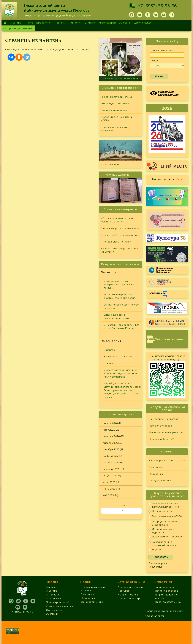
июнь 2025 (109, 489)
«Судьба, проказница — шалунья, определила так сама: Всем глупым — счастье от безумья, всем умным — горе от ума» (122, 390)
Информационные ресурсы (166, 432)
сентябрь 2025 (112, 469)
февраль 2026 (111, 436)
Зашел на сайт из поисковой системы (162, 544)
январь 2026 (110, 443)
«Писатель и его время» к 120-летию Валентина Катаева (122, 327)
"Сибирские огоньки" (131, 587)
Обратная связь (155, 616)
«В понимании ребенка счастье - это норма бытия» (120, 296)
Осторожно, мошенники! (18, 28)
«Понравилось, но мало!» (116, 242)
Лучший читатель (128, 595)
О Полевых (53, 595)
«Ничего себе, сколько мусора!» (120, 235)
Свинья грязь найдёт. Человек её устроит (120, 250)
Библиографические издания (167, 461)
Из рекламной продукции (166, 537)
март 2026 (109, 430)
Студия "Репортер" (129, 598)
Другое (155, 550)
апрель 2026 (110, 423)
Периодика (156, 474)
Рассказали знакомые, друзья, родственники (164, 505)
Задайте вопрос (165, 587)
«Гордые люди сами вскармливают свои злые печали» (119, 284)
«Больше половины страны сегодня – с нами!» (118, 220)
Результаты (155, 567)
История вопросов (160, 426)
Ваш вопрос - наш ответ (118, 357)
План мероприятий (40, 23)
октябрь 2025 (111, 462)
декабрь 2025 (111, 449)
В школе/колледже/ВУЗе (165, 517)
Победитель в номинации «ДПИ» (117, 119)
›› (122, 511)
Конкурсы (124, 591)
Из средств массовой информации (163, 523)
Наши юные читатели (114, 110)
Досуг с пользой (144, 23)
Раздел (154, 61)
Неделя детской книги (115, 103)
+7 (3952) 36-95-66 (157, 6)
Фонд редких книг (160, 481)
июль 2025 (109, 482)
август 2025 (110, 476)
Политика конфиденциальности (165, 611)
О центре (16, 23)
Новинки (60, 23)
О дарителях (54, 598)
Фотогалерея (108, 23)
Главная (5, 23)
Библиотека (167, 179)
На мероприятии (161, 512)
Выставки (125, 23)
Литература (156, 467)
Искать (159, 76)
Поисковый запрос (161, 50)
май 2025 (108, 495)
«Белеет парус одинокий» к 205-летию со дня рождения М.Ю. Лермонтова (121, 373)
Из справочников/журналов (161, 531)
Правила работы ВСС (162, 439)
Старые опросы (158, 563)
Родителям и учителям (82, 23)
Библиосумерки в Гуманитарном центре (117, 316)
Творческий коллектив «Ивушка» (115, 129)
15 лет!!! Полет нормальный (117, 97)
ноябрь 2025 (110, 456)
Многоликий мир (112, 165)
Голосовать (161, 557)
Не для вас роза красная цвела (120, 78)
